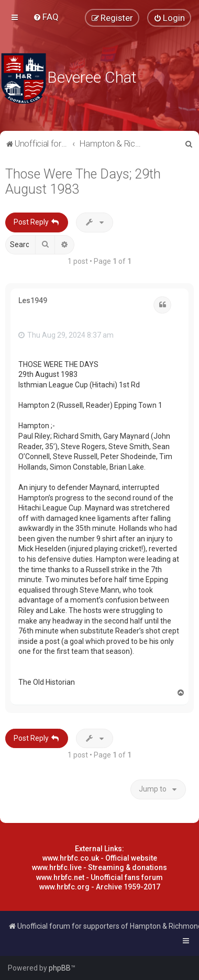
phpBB (60, 968)
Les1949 (33, 300)
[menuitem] (46, 17)
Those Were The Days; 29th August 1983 (83, 182)
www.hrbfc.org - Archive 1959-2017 (100, 887)
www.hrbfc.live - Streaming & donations (99, 867)
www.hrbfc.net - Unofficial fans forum (99, 877)
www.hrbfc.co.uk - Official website (100, 858)
